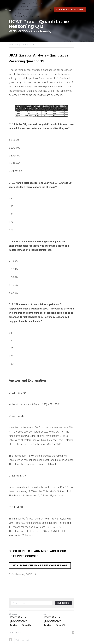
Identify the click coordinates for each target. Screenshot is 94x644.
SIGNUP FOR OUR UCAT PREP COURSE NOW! (40, 553)
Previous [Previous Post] (13, 602)
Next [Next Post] (51, 602)
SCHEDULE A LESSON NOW (70, 10)
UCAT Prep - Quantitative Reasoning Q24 (67, 607)
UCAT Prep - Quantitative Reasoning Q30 (27, 607)
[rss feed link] (84, 616)
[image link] (9, 10)
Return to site (15, 616)
